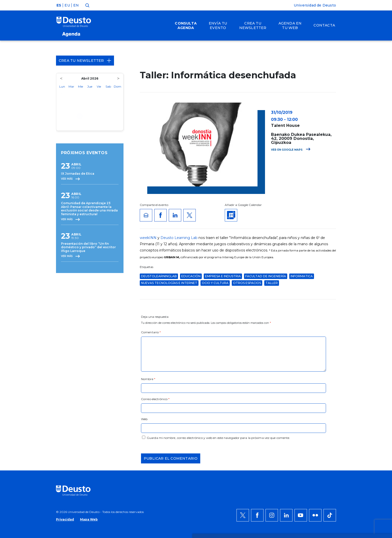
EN (76, 5)
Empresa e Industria (223, 276)
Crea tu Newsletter (85, 61)
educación (191, 276)
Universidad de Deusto (315, 5)
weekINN (148, 238)
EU (67, 5)
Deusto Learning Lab (179, 238)
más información (215, 437)
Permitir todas (325, 425)
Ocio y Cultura (215, 283)
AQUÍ (124, 443)
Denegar (319, 440)
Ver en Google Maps (291, 150)
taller (272, 283)
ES (59, 5)
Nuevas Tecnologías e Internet (169, 283)
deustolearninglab (159, 276)
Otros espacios (247, 283)
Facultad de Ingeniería (266, 276)
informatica (302, 276)
